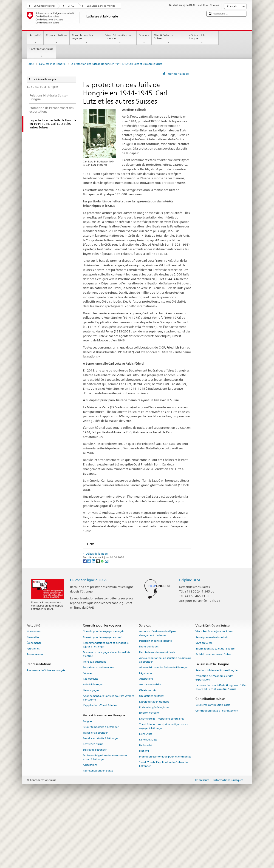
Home (30, 64)
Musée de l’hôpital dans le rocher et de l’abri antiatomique (129, 567)
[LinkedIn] (94, 624)
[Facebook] (85, 624)
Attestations (146, 742)
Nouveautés (34, 695)
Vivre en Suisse (204, 706)
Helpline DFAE (190, 643)
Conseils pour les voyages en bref (102, 700)
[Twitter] (89, 624)
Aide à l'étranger (93, 748)
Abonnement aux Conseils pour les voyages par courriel (108, 761)
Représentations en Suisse (98, 834)
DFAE (71, 6)
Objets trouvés (148, 753)
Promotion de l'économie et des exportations (214, 741)
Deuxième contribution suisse (213, 768)
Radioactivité (90, 742)
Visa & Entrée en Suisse (168, 39)
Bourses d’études (149, 776)
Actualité (35, 39)
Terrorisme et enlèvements (98, 731)
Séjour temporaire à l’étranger (101, 790)
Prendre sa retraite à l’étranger (101, 801)
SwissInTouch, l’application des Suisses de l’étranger (163, 827)
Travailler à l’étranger (95, 796)
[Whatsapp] (103, 624)
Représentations (57, 39)
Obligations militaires (152, 759)
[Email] (107, 624)
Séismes (87, 736)
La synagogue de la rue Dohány (109, 604)
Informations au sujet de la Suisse (215, 712)
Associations (90, 828)
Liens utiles (146, 797)
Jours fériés (33, 712)
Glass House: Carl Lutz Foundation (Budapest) (119, 553)
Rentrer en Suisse (93, 807)
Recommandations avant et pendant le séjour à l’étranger (106, 708)
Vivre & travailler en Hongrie (120, 39)
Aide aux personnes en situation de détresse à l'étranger (165, 723)
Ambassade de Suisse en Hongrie (46, 733)
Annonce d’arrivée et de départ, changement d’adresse (158, 696)
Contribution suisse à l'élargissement (217, 774)
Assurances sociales (150, 748)
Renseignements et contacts (212, 700)
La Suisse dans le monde (101, 6)
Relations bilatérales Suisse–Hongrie (216, 733)
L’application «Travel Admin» (100, 769)
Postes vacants (35, 718)
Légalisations (147, 736)
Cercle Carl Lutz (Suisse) (104, 585)
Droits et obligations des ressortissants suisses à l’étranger (105, 821)
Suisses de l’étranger (95, 813)
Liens (89, 544)
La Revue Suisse (148, 803)
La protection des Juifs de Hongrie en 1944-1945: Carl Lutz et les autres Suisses (221, 750)
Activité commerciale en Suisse (213, 718)
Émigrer (88, 784)
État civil (144, 814)
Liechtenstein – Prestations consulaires (161, 782)
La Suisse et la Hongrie (202, 39)
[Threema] (98, 624)
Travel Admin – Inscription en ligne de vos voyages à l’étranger (164, 790)
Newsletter (33, 700)
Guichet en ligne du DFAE (89, 643)
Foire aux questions (94, 725)
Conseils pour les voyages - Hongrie (104, 695)
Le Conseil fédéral (44, 6)
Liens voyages (91, 753)
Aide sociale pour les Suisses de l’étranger (163, 731)
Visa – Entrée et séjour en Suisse (214, 695)
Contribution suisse (41, 53)
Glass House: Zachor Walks (106, 560)
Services (144, 39)
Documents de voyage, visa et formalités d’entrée (106, 717)
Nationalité (146, 809)
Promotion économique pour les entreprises (165, 820)
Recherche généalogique (154, 770)
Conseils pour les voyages (86, 39)
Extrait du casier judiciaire (154, 765)
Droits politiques (149, 710)
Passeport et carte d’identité (155, 704)
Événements (34, 706)
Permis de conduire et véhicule (157, 716)
